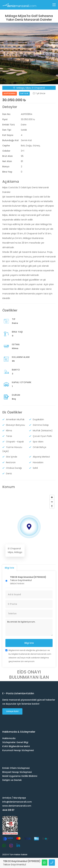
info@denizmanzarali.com (17, 802)
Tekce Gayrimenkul (28, 578)
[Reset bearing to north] (52, 506)
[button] (4, 53)
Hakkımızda (9, 738)
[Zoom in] (52, 497)
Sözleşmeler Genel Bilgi (15, 742)
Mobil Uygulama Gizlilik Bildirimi (20, 776)
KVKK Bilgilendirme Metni (16, 746)
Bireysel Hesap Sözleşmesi (17, 772)
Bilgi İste (29, 643)
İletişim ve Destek (12, 780)
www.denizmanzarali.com (17, 806)
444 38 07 (8, 810)
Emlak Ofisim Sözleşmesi (16, 768)
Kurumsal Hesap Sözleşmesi (18, 750)
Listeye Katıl (12, 711)
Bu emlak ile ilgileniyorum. (29, 627)
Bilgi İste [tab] (9, 568)
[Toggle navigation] (54, 5)
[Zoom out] (52, 502)
